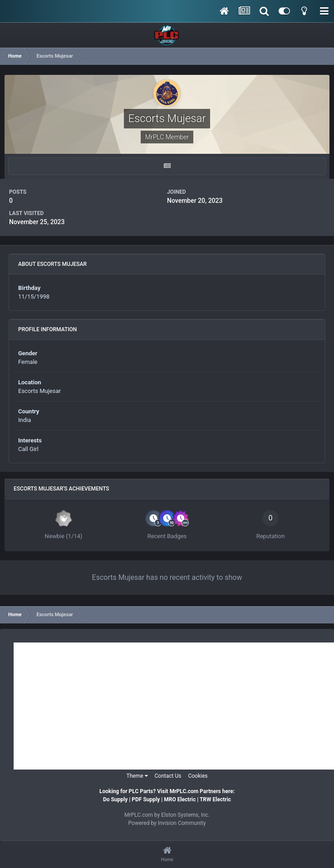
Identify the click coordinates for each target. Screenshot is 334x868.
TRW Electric (215, 799)
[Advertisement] (174, 706)
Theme (137, 776)
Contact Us (168, 776)
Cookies (198, 776)
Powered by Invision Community (167, 823)
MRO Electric (180, 799)
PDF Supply (146, 799)
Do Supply (115, 799)
